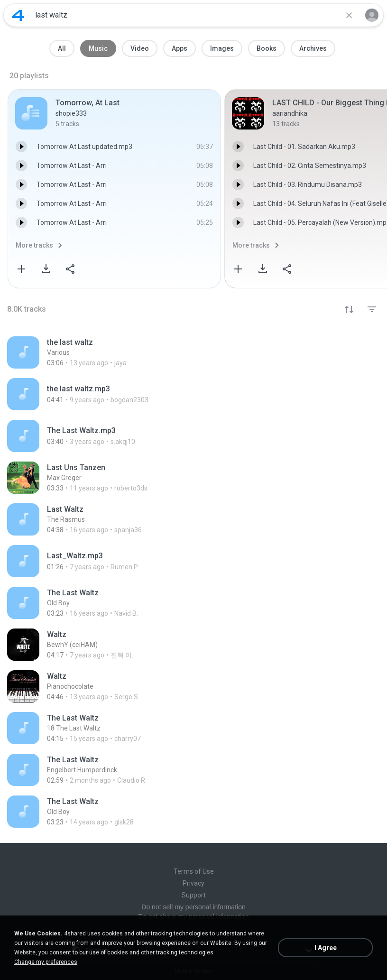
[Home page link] (18, 15)
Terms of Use (194, 871)
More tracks (34, 245)
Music (98, 48)
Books (267, 48)
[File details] (193, 352)
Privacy (193, 883)
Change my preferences (46, 962)
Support (194, 895)
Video (140, 48)
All (62, 48)
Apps (180, 48)
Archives (313, 48)
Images (222, 48)
